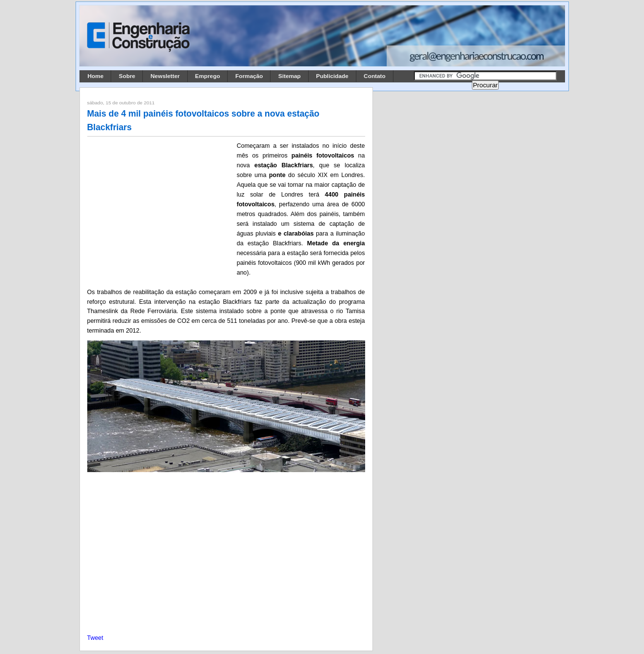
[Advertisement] (160, 205)
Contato (375, 76)
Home (96, 76)
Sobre (127, 76)
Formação (249, 76)
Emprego (207, 76)
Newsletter (165, 76)
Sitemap (290, 76)
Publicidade (332, 76)
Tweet (95, 638)
